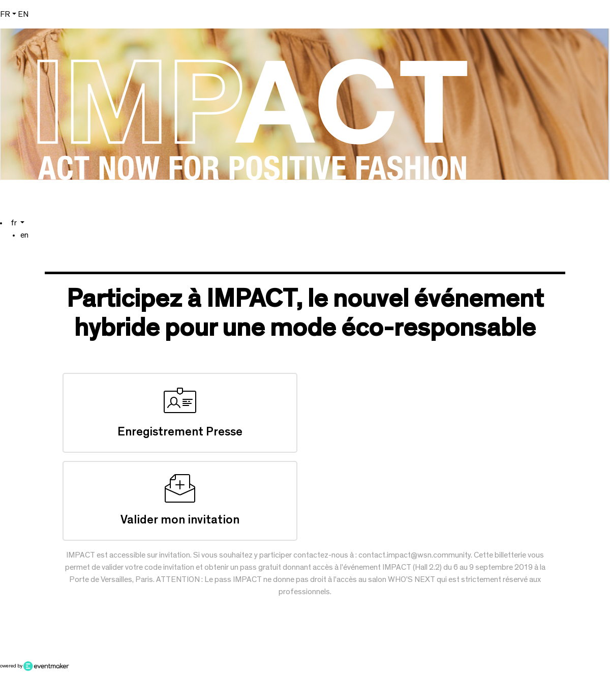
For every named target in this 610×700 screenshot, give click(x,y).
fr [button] (5, 14)
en (23, 14)
